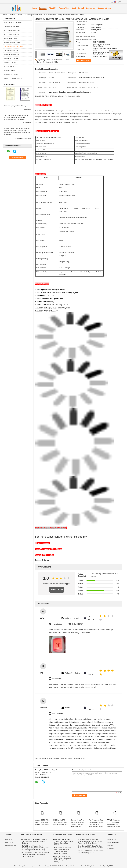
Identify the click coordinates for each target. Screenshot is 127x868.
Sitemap (111, 848)
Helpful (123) (57, 679)
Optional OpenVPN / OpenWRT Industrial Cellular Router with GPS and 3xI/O (77, 823)
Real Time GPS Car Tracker (13, 23)
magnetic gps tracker (46, 758)
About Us (53, 8)
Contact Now (84, 61)
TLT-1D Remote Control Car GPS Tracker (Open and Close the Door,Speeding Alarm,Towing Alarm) (35, 855)
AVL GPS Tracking (10, 62)
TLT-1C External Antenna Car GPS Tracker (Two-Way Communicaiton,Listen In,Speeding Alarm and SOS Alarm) (35, 848)
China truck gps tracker (31, 866)
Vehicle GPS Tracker (11, 50)
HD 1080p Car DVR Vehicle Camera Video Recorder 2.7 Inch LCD (60, 822)
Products (43, 8)
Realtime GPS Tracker (12, 54)
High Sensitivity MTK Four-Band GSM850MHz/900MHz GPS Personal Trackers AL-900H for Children (90, 841)
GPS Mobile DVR (10, 66)
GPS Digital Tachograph (12, 35)
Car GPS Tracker (10, 70)
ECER (111, 866)
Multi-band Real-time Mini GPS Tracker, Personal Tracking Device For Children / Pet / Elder (62, 851)
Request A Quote (104, 8)
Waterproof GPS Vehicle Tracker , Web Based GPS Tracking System (42, 822)
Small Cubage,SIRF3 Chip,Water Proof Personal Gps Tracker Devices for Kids (90, 847)
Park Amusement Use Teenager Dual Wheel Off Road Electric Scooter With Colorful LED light (96, 824)
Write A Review (57, 590)
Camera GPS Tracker (11, 74)
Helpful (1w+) (58, 714)
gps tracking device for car (76, 758)
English (120, 2)
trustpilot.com (58, 624)
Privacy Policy (18, 866)
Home (34, 8)
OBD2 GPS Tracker (11, 39)
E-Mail (111, 845)
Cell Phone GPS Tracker (12, 43)
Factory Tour (64, 8)
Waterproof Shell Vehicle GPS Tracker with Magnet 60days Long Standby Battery (63, 859)
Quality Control (78, 8)
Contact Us (91, 8)
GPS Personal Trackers (12, 31)
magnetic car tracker (60, 758)
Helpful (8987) (78, 624)
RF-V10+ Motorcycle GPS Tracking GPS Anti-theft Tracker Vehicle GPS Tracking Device (114, 824)
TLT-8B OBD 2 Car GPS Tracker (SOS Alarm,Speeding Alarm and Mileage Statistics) (34, 841)
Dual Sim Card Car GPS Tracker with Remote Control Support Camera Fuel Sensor (63, 842)
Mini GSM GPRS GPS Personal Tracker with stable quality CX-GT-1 (91, 852)
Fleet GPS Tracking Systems (14, 78)
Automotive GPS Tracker (12, 27)
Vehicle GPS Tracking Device (27, 15)
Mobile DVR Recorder (12, 58)
